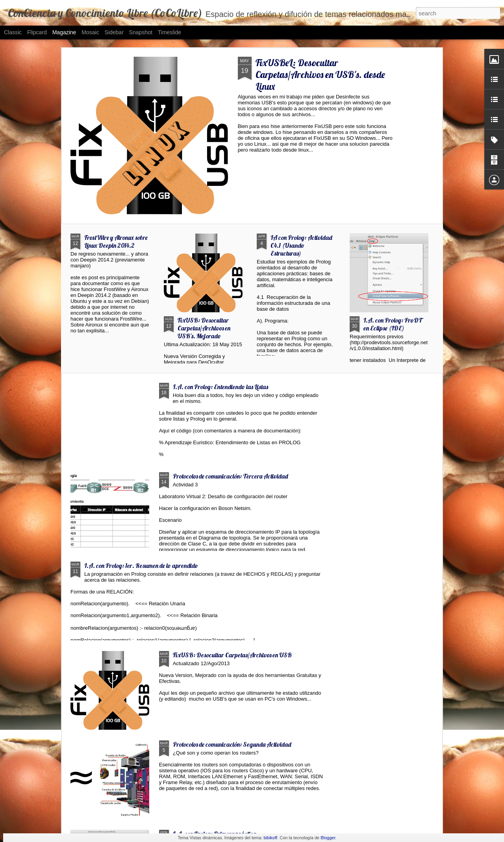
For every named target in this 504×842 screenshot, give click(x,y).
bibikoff (270, 838)
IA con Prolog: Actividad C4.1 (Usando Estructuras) (301, 245)
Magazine (64, 32)
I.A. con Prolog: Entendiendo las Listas (220, 387)
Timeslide (170, 32)
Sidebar (114, 32)
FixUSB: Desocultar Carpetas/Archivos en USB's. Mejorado (204, 328)
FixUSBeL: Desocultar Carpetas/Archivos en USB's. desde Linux (320, 74)
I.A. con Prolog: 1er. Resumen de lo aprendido (141, 566)
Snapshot (141, 32)
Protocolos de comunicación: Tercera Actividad (231, 476)
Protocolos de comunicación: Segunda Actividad (232, 744)
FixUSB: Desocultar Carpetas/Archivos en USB (232, 655)
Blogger (328, 838)
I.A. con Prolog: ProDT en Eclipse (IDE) (393, 324)
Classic (13, 32)
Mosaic (90, 32)
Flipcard (37, 32)
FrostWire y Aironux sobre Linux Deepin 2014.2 (116, 241)
